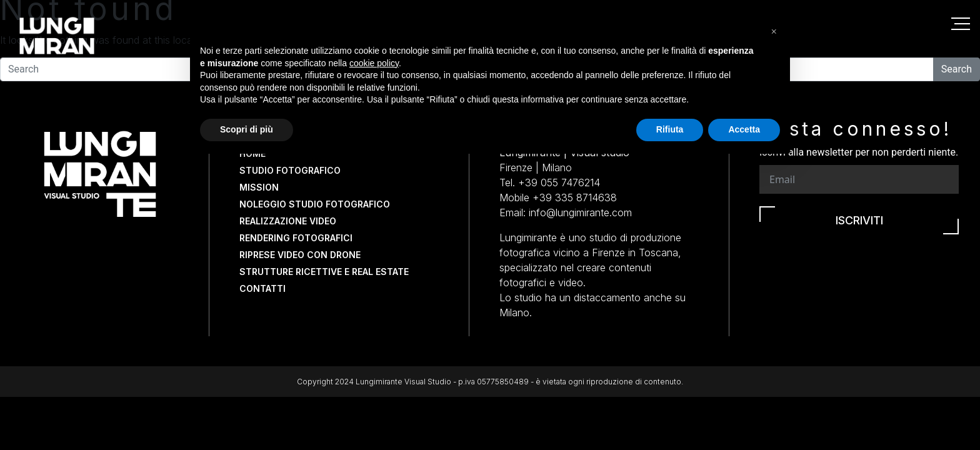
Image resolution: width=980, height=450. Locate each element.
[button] (774, 316)
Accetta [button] (744, 416)
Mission (259, 187)
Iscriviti (859, 220)
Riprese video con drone (300, 255)
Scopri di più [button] (247, 416)
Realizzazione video (288, 221)
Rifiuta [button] (670, 416)
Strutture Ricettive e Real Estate (324, 272)
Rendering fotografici (296, 238)
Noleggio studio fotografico (315, 204)
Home (252, 153)
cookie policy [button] (374, 349)
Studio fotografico (290, 170)
